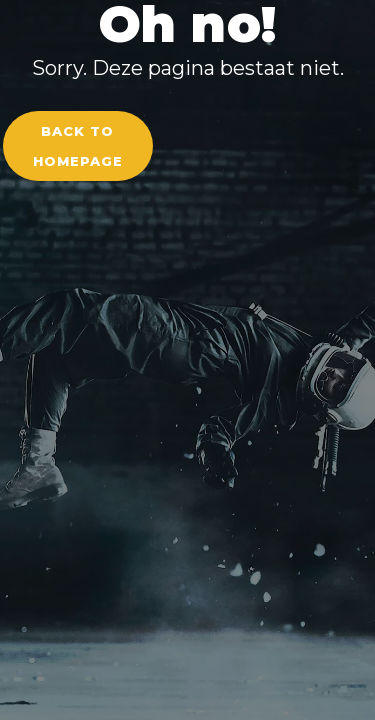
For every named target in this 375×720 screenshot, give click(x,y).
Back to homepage (78, 146)
